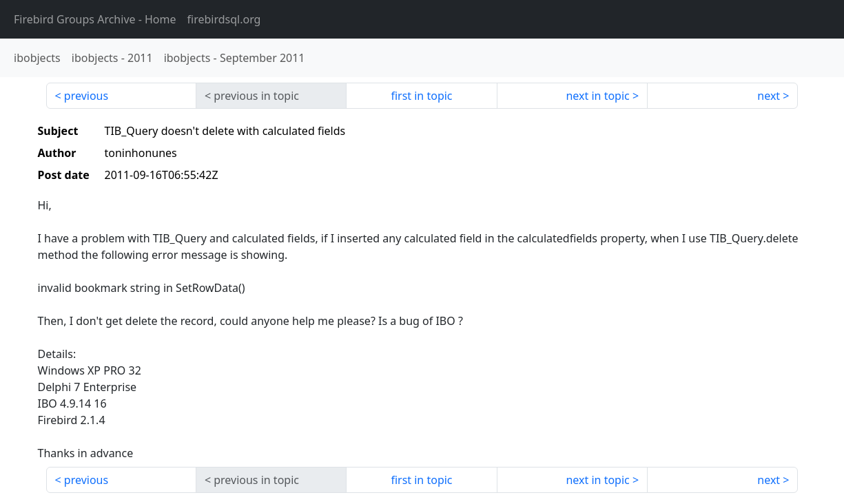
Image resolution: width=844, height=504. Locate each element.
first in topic (421, 96)
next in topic (597, 96)
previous (86, 96)
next (769, 96)
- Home (95, 19)
